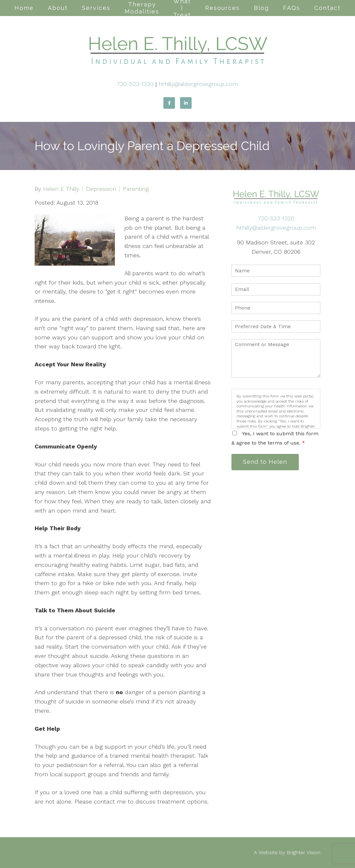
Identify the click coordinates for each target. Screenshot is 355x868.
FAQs (292, 8)
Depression (101, 189)
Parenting (136, 189)
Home (24, 8)
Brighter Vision (303, 852)
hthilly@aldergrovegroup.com (198, 84)
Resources (222, 8)
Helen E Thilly (61, 189)
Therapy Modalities (142, 8)
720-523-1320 (135, 84)
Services (96, 8)
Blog (261, 8)
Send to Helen (265, 462)
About (58, 8)
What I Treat (182, 8)
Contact (327, 8)
